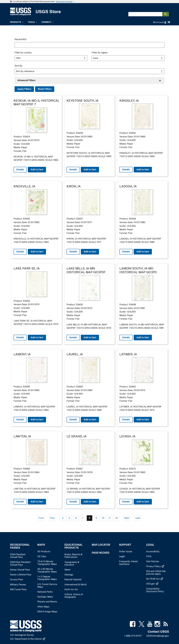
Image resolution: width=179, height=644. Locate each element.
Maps (41, 545)
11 (110, 518)
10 (103, 518)
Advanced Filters (26, 80)
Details (20, 170)
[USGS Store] (89, 12)
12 (116, 518)
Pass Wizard (101, 553)
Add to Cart (37, 170)
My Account (160, 22)
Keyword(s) (20, 39)
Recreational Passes (20, 546)
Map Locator (101, 545)
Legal (150, 545)
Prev (52, 518)
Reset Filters (45, 89)
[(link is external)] (155, 566)
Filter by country (23, 53)
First (41, 518)
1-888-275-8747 (133, 636)
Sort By (18, 66)
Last (138, 518)
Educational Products (73, 546)
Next (127, 518)
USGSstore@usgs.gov (158, 636)
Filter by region (100, 53)
